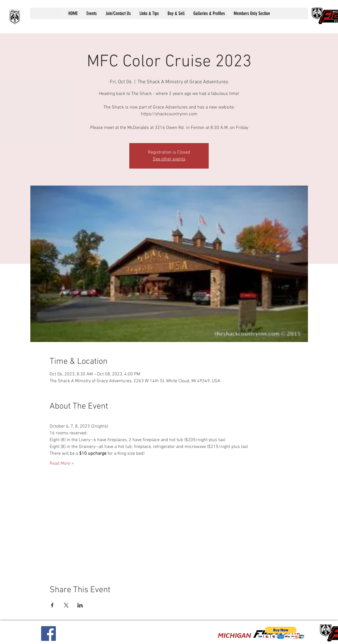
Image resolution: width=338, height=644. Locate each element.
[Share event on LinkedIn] (80, 605)
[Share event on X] (66, 605)
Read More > (62, 464)
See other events (169, 159)
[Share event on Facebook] (52, 605)
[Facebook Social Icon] (48, 634)
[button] (91, 13)
